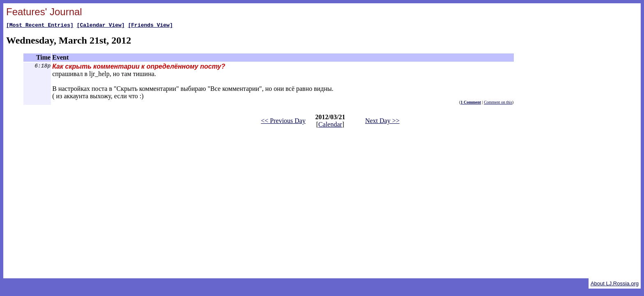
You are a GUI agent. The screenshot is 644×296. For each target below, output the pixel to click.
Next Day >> (382, 122)
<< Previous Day (283, 122)
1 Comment (471, 103)
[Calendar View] (101, 26)
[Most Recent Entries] (40, 26)
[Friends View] (150, 26)
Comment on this (498, 103)
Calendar (330, 126)
